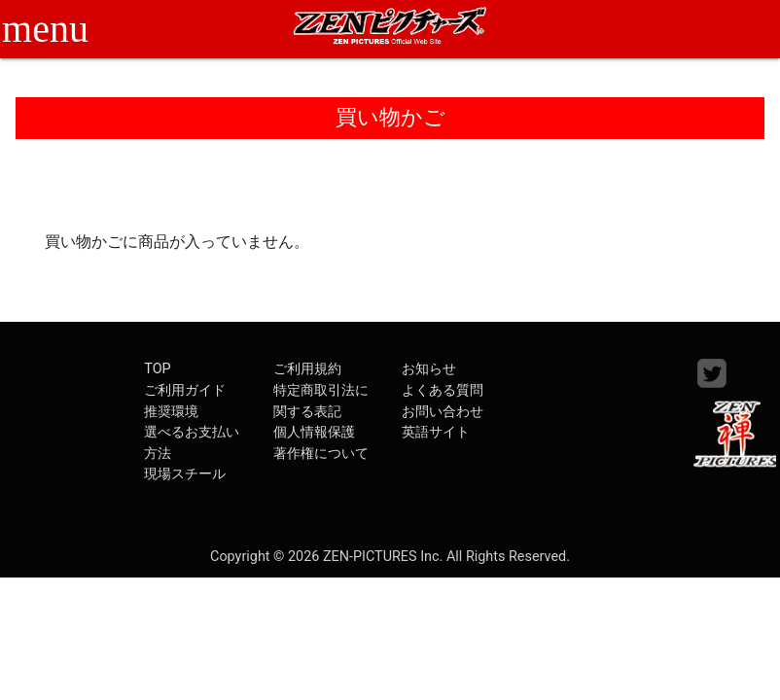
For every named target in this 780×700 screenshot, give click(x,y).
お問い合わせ (443, 412)
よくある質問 (443, 390)
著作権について (321, 454)
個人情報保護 (314, 432)
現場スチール (185, 474)
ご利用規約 (307, 369)
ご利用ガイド (185, 390)
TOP (157, 369)
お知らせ (429, 369)
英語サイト (436, 432)
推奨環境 (171, 412)
